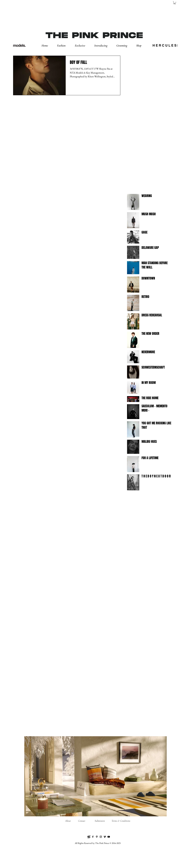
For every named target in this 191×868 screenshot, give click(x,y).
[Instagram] (101, 837)
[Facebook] (93, 837)
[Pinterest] (97, 837)
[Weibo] (89, 837)
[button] (64, 45)
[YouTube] (109, 837)
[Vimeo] (105, 837)
